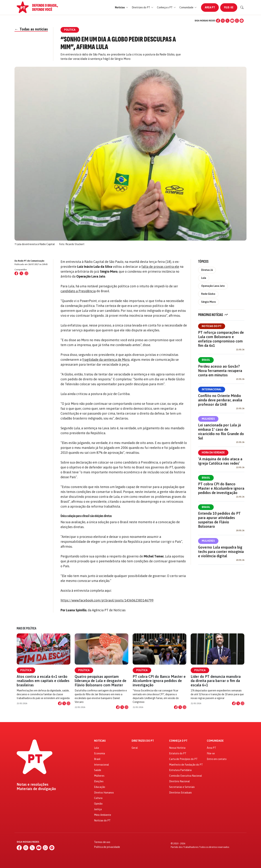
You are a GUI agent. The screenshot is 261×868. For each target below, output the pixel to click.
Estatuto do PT (178, 753)
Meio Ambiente (103, 815)
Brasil (206, 360)
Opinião (98, 804)
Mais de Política (26, 628)
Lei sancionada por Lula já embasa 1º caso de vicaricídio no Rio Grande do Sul (221, 432)
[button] (122, 8)
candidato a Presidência (78, 291)
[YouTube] (232, 21)
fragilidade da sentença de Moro (106, 360)
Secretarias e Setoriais (182, 787)
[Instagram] (223, 21)
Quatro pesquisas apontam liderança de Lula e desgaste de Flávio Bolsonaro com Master (101, 681)
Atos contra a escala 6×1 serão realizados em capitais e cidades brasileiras (43, 681)
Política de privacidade (107, 847)
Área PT (210, 7)
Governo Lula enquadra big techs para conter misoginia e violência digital (221, 552)
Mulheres (208, 419)
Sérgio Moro (209, 302)
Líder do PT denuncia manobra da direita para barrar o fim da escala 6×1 (216, 681)
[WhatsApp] (237, 21)
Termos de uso (102, 842)
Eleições (99, 781)
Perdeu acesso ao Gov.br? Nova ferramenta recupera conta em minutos (220, 371)
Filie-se (229, 7)
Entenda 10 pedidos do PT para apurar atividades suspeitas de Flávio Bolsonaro (219, 520)
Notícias (100, 741)
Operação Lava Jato (213, 286)
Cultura (98, 798)
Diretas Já (207, 270)
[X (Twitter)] (227, 21)
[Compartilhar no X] (64, 703)
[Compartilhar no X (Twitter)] (21, 273)
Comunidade (215, 741)
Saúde (98, 770)
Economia (100, 753)
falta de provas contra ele (160, 267)
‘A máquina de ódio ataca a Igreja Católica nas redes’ (220, 461)
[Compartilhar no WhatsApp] (26, 273)
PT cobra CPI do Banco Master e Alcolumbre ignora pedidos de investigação (221, 488)
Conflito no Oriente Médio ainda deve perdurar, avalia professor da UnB (220, 400)
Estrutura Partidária (180, 770)
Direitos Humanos (104, 793)
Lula (204, 278)
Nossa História (177, 748)
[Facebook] (218, 21)
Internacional (212, 389)
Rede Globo (208, 294)
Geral (135, 748)
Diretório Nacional (179, 781)
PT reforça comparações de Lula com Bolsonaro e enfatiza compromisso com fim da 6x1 (221, 339)
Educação (100, 787)
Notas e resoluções (33, 784)
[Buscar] (242, 7)
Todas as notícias (31, 29)
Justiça (98, 809)
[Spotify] (242, 21)
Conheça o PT (178, 741)
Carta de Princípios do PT (183, 759)
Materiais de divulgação (36, 789)
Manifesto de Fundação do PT (186, 765)
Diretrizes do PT (143, 741)
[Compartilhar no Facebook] (16, 273)
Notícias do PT (212, 326)
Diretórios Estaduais (180, 793)
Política (26, 670)
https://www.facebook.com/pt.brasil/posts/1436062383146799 (107, 600)
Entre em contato (217, 759)
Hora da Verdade (213, 452)
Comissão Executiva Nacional (186, 776)
